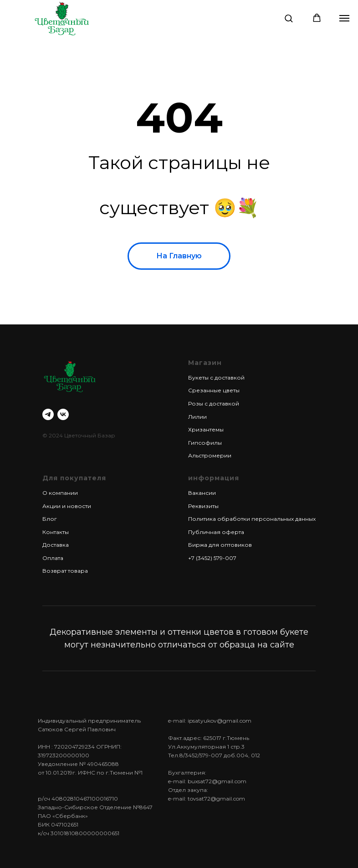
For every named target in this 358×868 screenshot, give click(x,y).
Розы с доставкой (214, 403)
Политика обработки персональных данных (252, 519)
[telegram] (48, 414)
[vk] (63, 414)
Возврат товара (65, 571)
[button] (289, 18)
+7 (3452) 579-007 (212, 558)
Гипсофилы (205, 443)
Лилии (197, 417)
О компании (60, 493)
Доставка (56, 545)
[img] (62, 18)
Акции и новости (67, 506)
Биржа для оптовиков (220, 545)
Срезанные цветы (214, 390)
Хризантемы (206, 429)
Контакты (56, 532)
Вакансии (202, 493)
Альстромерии (210, 455)
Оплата (53, 558)
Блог (50, 519)
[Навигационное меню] (344, 18)
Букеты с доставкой (216, 378)
